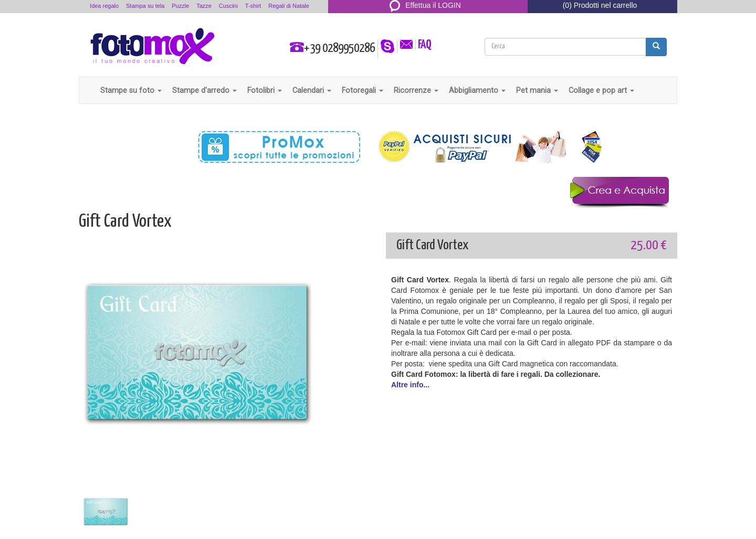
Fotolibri (265, 90)
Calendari (312, 90)
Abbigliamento (477, 90)
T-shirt (253, 6)
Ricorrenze (416, 90)
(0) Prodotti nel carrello (600, 5)
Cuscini (228, 6)
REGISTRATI (426, 18)
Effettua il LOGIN (425, 5)
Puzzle (180, 6)
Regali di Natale (289, 6)
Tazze (204, 6)
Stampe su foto (131, 90)
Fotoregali (363, 90)
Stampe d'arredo (204, 90)
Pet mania (537, 90)
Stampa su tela (145, 6)
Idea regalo (104, 6)
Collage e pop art (601, 90)
